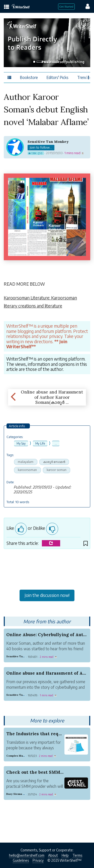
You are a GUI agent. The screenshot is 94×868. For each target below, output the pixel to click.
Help (65, 855)
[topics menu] (7, 7)
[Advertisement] (47, 571)
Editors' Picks (58, 77)
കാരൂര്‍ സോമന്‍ (54, 462)
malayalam (26, 462)
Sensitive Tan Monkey (48, 142)
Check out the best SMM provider (43, 772)
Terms (77, 855)
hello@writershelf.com (27, 855)
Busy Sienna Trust (18, 794)
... (56, 443)
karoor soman (57, 470)
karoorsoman (27, 470)
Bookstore (29, 77)
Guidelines (21, 860)
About (53, 855)
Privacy (38, 860)
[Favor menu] (89, 77)
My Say (21, 443)
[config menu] (85, 6)
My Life (40, 443)
